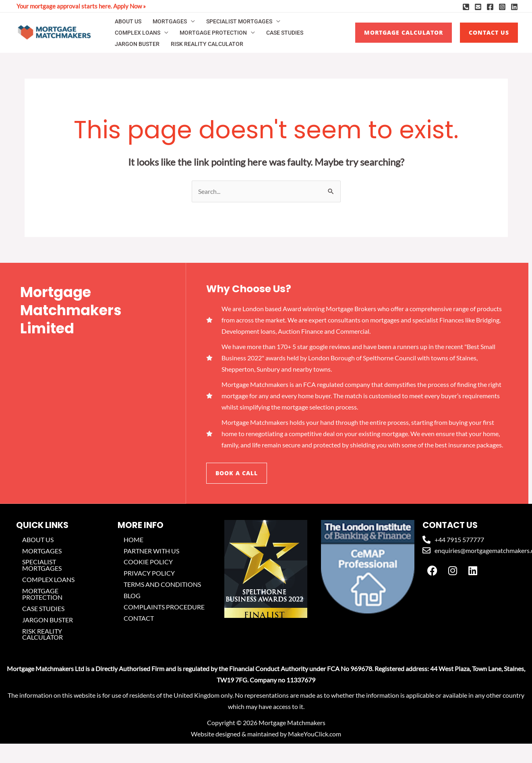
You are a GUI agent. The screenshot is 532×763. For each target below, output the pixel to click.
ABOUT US (128, 21)
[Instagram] (502, 7)
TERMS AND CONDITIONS (162, 585)
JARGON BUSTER (137, 44)
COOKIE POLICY (148, 562)
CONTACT (139, 619)
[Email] (478, 7)
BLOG (132, 596)
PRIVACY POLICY (149, 573)
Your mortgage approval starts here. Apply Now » (81, 6)
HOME (134, 540)
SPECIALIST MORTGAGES (239, 21)
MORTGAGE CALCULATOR (404, 32)
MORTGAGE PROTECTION (213, 33)
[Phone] (466, 7)
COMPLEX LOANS (138, 33)
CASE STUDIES (285, 33)
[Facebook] (490, 7)
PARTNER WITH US (151, 551)
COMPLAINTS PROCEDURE (164, 607)
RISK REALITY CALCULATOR (207, 44)
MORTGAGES (170, 21)
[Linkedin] (514, 7)
